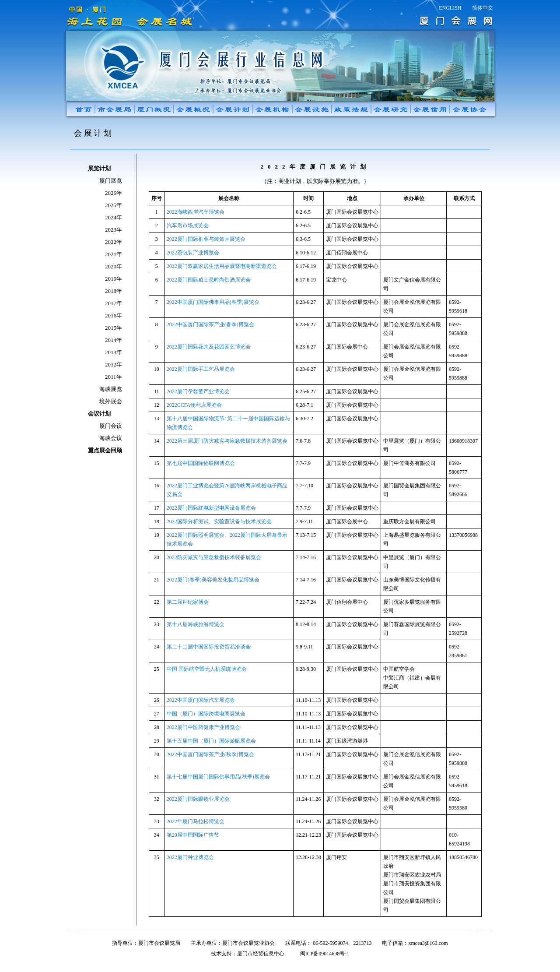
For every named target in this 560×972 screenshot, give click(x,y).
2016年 (114, 315)
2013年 (114, 352)
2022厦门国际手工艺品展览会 (201, 369)
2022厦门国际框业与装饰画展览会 (206, 239)
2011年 (114, 377)
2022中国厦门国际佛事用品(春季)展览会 (213, 302)
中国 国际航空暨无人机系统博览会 (207, 669)
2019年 (114, 279)
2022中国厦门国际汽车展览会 (201, 700)
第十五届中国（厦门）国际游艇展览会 (211, 741)
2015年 (114, 328)
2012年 (114, 364)
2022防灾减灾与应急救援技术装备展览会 (214, 557)
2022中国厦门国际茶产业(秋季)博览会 (210, 754)
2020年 (114, 266)
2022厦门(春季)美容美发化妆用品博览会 (213, 580)
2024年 (114, 217)
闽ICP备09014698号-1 (325, 954)
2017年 (114, 303)
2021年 (114, 254)
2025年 (114, 205)
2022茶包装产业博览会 (193, 253)
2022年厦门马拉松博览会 (196, 821)
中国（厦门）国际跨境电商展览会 (206, 714)
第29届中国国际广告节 (193, 835)
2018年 (114, 291)
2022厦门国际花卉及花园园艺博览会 (209, 347)
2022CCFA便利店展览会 (194, 405)
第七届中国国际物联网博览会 (201, 463)
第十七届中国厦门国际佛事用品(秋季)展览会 (218, 777)
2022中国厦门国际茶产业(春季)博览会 (210, 324)
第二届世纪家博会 (188, 602)
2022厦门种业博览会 (190, 857)
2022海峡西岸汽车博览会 (196, 212)
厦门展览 (111, 181)
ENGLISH (450, 8)
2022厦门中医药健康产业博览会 (203, 727)
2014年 (114, 340)
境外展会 (111, 401)
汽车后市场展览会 (188, 225)
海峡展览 (111, 389)
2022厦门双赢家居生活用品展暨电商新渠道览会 (222, 266)
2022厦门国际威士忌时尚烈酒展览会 (209, 280)
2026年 (114, 193)
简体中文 (483, 8)
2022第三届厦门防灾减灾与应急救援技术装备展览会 (227, 441)
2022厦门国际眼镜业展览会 (198, 799)
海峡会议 (111, 438)
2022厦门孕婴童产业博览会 (198, 391)
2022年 (114, 242)
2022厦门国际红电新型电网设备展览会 (211, 508)
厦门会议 (111, 426)
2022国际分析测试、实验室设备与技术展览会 (219, 521)
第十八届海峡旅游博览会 (196, 624)
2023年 (114, 230)
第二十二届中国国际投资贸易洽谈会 (209, 647)
